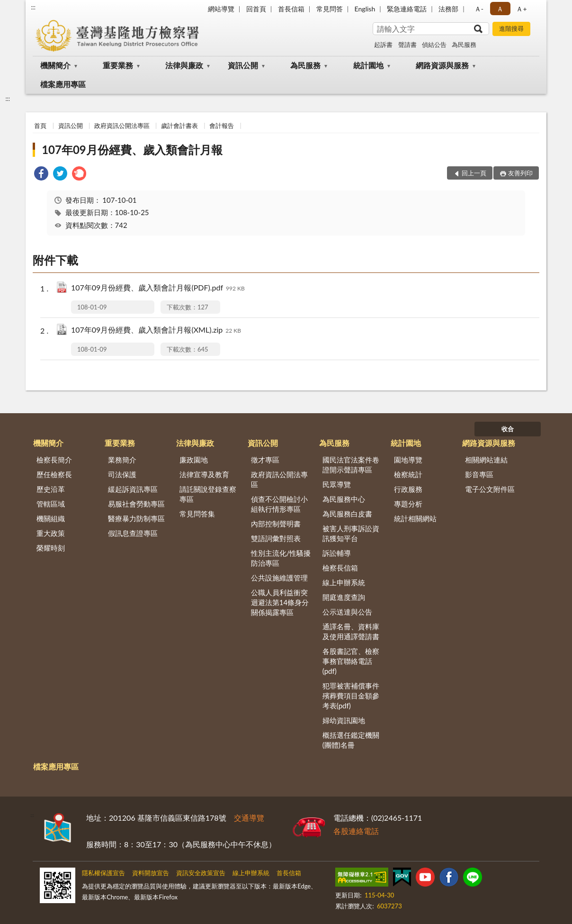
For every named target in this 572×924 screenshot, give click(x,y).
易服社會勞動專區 (136, 504)
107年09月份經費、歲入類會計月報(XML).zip (156, 331)
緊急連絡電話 (407, 9)
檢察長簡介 (54, 460)
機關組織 (51, 518)
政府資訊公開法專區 (122, 126)
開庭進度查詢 (344, 597)
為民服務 (464, 45)
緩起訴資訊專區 (133, 489)
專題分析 (408, 504)
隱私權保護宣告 (103, 873)
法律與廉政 (184, 65)
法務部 (448, 9)
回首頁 (256, 9)
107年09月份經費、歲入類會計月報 (132, 149)
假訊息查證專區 (133, 533)
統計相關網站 (415, 518)
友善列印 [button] (520, 173)
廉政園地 (194, 460)
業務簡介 (122, 460)
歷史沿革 (51, 489)
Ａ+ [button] (521, 9)
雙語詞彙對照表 (276, 538)
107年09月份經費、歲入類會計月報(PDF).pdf (158, 288)
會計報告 (222, 126)
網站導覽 (221, 9)
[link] (41, 175)
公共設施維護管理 (279, 578)
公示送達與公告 (347, 612)
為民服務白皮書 (347, 514)
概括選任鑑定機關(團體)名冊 (351, 740)
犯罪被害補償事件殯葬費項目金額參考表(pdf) (351, 696)
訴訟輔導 (337, 553)
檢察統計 (408, 474)
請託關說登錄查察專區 (208, 494)
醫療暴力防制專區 (136, 518)
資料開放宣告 (151, 873)
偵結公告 (434, 45)
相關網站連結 (486, 460)
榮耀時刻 (51, 548)
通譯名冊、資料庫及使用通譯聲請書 (351, 631)
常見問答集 (197, 514)
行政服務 (408, 489)
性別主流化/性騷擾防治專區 (281, 558)
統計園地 (368, 65)
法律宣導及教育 (204, 474)
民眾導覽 (337, 484)
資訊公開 (243, 65)
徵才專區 (265, 460)
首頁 (40, 126)
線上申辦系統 (344, 582)
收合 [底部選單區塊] (508, 429)
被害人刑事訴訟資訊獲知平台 (351, 533)
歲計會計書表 (179, 126)
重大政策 (51, 533)
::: (33, 7)
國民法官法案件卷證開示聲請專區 (351, 465)
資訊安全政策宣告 (201, 873)
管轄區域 (51, 504)
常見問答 (330, 9)
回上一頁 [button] (474, 173)
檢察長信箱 (340, 568)
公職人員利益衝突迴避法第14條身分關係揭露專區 (280, 602)
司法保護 (122, 474)
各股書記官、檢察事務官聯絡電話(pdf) (351, 661)
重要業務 (118, 65)
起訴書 (383, 45)
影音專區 (479, 474)
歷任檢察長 (54, 474)
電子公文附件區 (490, 489)
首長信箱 (291, 9)
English (365, 9)
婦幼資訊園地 (344, 720)
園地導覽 (408, 460)
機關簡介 (55, 65)
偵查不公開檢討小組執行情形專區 (279, 504)
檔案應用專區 (63, 84)
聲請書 (407, 45)
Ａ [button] (500, 9)
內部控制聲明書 (276, 524)
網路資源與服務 (442, 65)
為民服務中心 (344, 499)
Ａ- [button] (479, 9)
